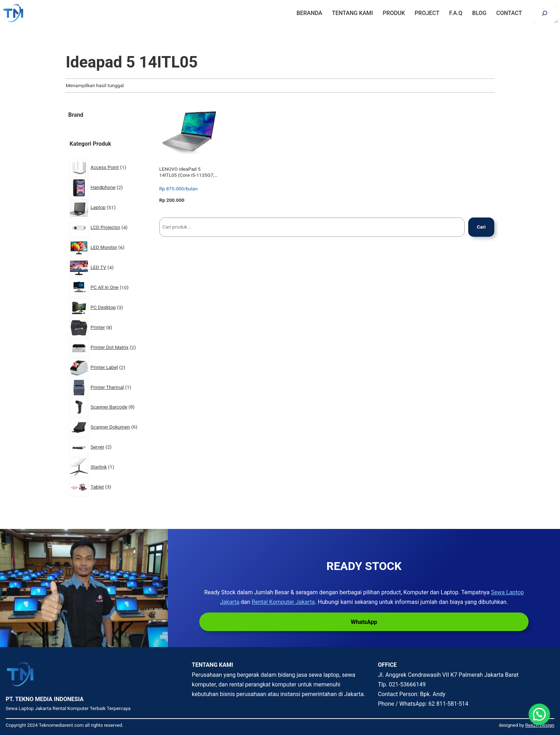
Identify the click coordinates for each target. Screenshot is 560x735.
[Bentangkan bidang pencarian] (545, 13)
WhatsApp (364, 622)
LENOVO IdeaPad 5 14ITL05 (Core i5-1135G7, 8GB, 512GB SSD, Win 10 (187, 172)
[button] (539, 714)
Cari (481, 227)
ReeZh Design (540, 725)
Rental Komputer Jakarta (283, 602)
